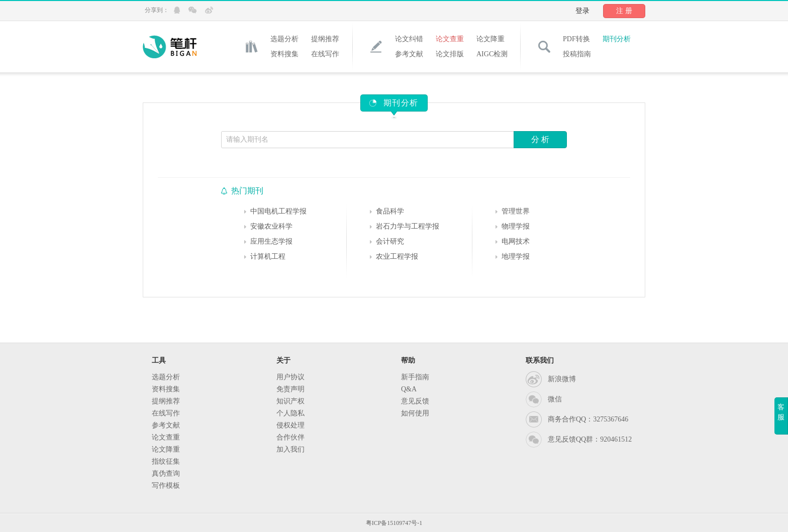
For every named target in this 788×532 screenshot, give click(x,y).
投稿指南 (577, 54)
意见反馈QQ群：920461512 (590, 439)
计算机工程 (268, 256)
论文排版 (450, 54)
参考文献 (409, 54)
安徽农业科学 (271, 226)
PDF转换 (576, 39)
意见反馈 (415, 401)
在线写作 (325, 54)
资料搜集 (284, 54)
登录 (582, 11)
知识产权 (290, 401)
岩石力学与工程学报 (408, 226)
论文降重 (490, 39)
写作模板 (166, 486)
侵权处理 (290, 425)
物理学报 (516, 226)
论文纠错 (409, 39)
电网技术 (516, 241)
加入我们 (290, 449)
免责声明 (290, 389)
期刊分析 (617, 39)
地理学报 (516, 256)
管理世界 (516, 211)
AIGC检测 (492, 54)
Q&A (409, 389)
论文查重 (450, 39)
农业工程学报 (397, 256)
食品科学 (390, 211)
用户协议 (290, 377)
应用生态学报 (271, 241)
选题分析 (284, 39)
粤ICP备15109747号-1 (394, 523)
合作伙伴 (290, 437)
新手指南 (415, 377)
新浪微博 (562, 379)
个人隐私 (290, 413)
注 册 (624, 11)
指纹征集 (166, 461)
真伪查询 (166, 473)
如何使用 (415, 413)
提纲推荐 (325, 39)
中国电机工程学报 (278, 211)
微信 (555, 399)
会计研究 (390, 241)
